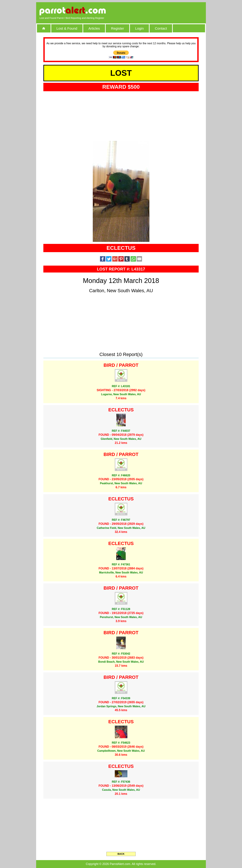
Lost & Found (67, 28)
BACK (121, 854)
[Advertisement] (164, 11)
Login (139, 28)
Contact (161, 28)
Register (117, 28)
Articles (94, 28)
